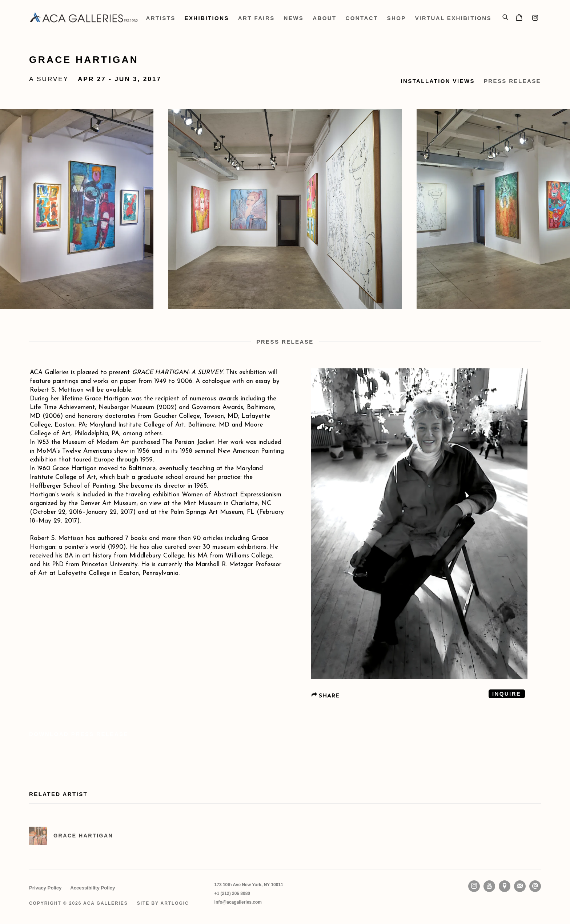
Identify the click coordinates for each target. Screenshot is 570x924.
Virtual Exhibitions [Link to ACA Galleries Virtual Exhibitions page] (453, 18)
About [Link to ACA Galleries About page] (324, 18)
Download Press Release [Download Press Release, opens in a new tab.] (79, 734)
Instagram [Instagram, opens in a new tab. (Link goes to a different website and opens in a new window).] (535, 18)
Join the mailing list (520, 886)
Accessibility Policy (93, 888)
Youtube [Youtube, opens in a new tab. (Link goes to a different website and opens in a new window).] (489, 886)
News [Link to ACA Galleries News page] (294, 18)
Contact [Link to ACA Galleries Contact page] (362, 18)
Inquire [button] (507, 694)
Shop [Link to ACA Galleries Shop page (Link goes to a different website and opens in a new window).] (397, 18)
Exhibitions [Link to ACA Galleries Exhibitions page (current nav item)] (207, 18)
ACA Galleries (84, 18)
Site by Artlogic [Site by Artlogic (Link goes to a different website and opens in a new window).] (163, 903)
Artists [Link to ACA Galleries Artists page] (161, 18)
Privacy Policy (45, 888)
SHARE (325, 695)
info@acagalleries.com (238, 902)
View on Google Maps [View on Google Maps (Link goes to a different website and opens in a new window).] (505, 886)
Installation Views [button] (437, 81)
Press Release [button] (512, 81)
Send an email (535, 886)
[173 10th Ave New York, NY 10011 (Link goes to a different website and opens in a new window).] (249, 885)
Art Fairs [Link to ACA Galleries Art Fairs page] (256, 18)
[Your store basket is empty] (519, 18)
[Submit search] (506, 16)
